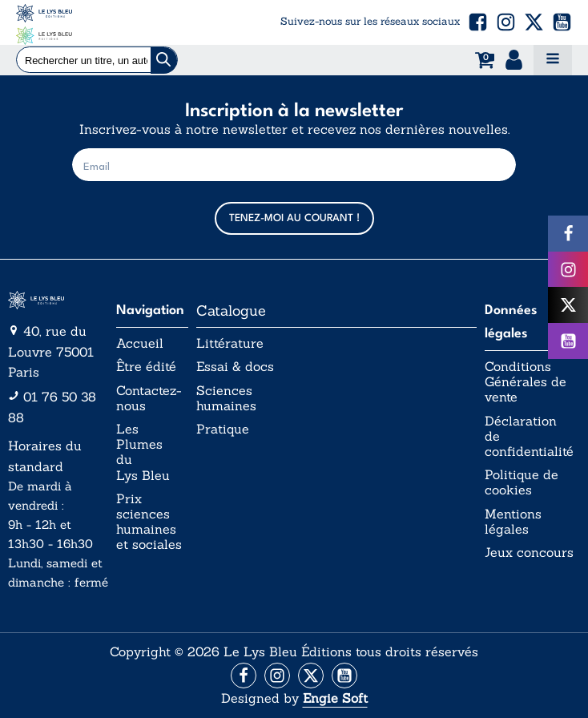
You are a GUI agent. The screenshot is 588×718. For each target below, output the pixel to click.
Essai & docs (235, 367)
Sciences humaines (226, 398)
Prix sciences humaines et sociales (149, 522)
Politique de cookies (522, 482)
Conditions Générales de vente (526, 382)
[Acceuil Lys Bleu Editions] (44, 22)
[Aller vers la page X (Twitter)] (311, 676)
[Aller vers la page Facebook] (244, 676)
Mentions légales (513, 522)
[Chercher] (164, 61)
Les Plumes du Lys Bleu (143, 452)
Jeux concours (529, 553)
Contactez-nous (149, 398)
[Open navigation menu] (553, 60)
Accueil (140, 343)
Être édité (146, 367)
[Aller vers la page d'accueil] (58, 300)
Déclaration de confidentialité (529, 436)
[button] (478, 22)
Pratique (223, 429)
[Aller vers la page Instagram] (277, 676)
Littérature (230, 343)
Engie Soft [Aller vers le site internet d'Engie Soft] (335, 698)
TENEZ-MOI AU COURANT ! (294, 218)
